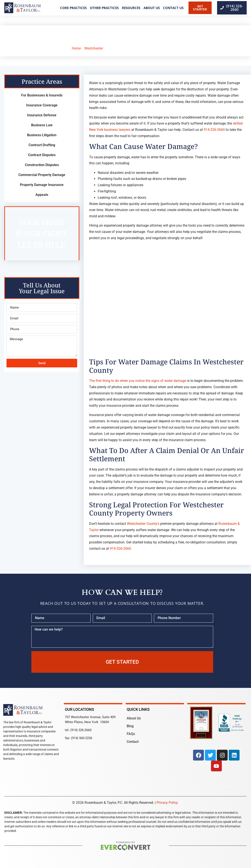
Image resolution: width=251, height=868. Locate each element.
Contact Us (173, 8)
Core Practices (73, 8)
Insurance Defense (42, 115)
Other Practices (104, 8)
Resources (131, 8)
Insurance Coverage (42, 105)
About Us (152, 8)
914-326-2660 (214, 130)
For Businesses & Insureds (42, 95)
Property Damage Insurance (42, 185)
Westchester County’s (143, 524)
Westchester (94, 48)
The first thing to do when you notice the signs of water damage (138, 381)
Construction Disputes (42, 165)
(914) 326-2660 (81, 730)
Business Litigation (42, 135)
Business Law (42, 125)
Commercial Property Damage (42, 175)
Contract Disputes (42, 155)
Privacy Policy (167, 803)
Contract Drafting (42, 145)
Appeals (42, 195)
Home (76, 48)
